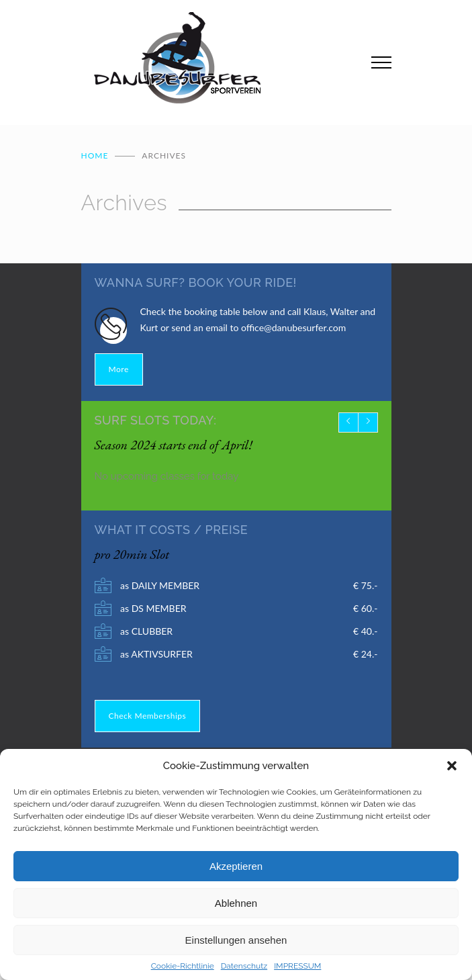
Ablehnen (236, 903)
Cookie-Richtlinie (183, 966)
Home (95, 155)
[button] (452, 766)
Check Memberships (148, 716)
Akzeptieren (236, 866)
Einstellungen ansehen (236, 940)
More (119, 369)
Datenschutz (244, 966)
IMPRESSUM (297, 966)
